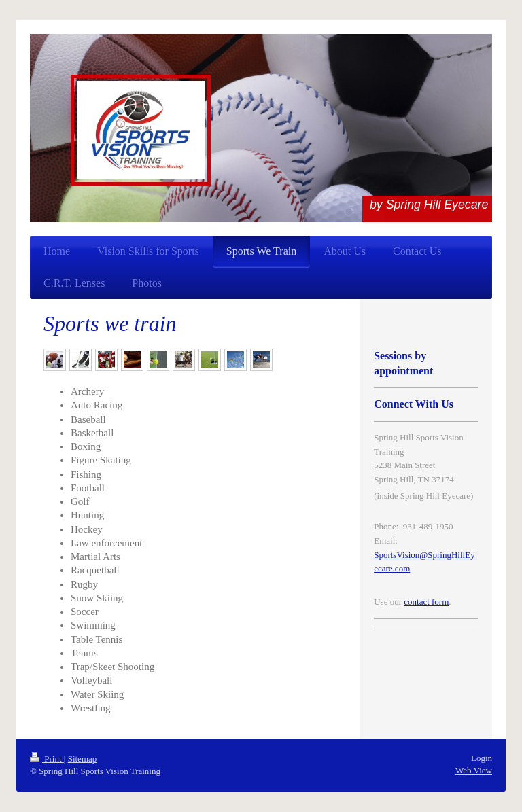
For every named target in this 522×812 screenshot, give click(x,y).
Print (47, 759)
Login (482, 758)
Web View (474, 770)
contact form (426, 602)
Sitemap (83, 759)
